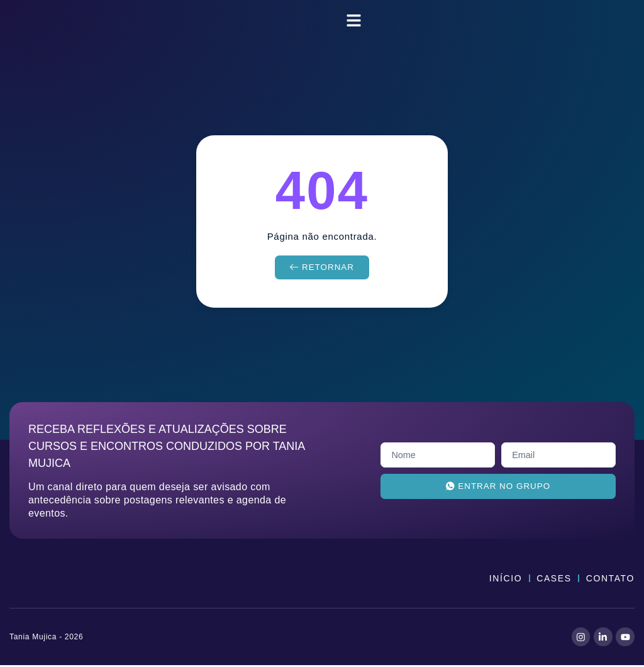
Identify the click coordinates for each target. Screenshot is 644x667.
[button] (354, 21)
